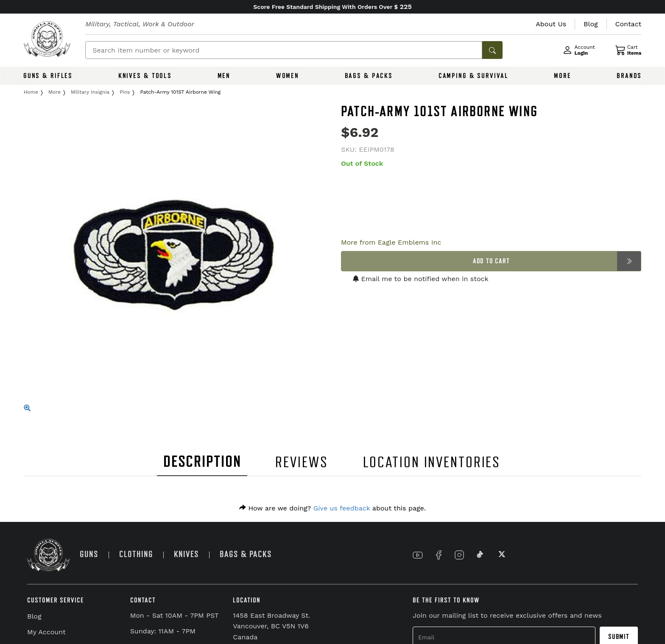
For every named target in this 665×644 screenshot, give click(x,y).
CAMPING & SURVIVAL (474, 76)
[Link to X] (501, 555)
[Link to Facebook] (439, 555)
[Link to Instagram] (459, 555)
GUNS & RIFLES (48, 76)
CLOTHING (136, 554)
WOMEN (288, 76)
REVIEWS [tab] (302, 462)
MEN (224, 76)
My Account (46, 632)
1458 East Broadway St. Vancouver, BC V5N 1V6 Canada (271, 626)
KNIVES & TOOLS (145, 76)
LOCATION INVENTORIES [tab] (432, 462)
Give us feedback (342, 508)
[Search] (284, 50)
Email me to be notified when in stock (421, 279)
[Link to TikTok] (480, 555)
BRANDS (629, 76)
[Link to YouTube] (418, 555)
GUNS (89, 554)
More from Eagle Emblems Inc (391, 242)
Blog (34, 616)
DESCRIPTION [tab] (202, 462)
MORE (563, 76)
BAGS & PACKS (369, 76)
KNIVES (186, 554)
